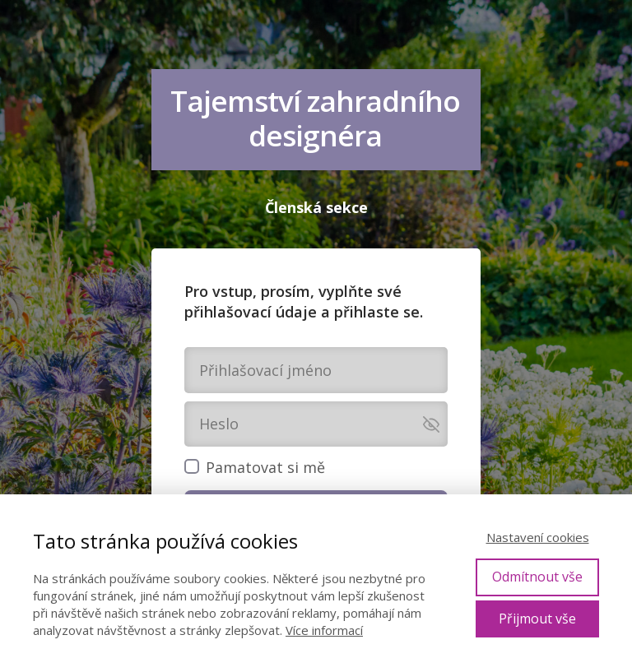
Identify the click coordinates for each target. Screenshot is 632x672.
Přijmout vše (537, 619)
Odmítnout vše (537, 577)
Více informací (324, 630)
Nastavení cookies (538, 537)
